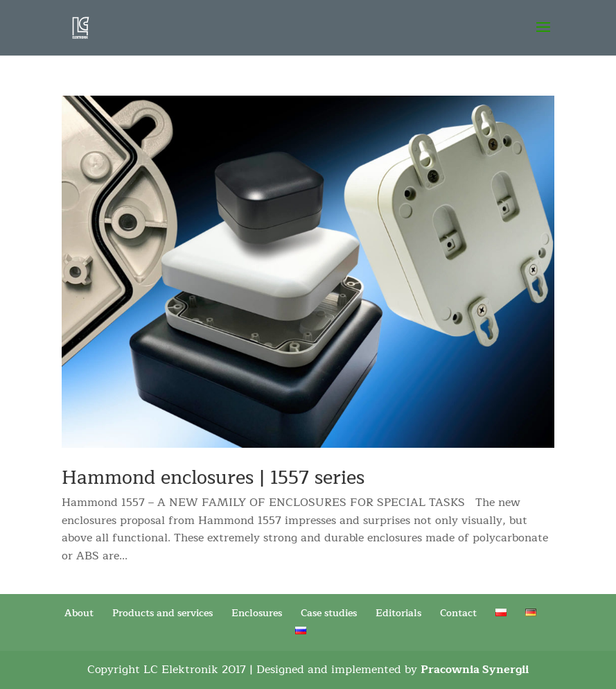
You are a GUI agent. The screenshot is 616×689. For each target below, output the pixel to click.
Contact (458, 613)
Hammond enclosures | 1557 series (213, 478)
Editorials (398, 613)
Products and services (162, 613)
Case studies (329, 613)
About (79, 613)
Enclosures (257, 613)
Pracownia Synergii (475, 670)
